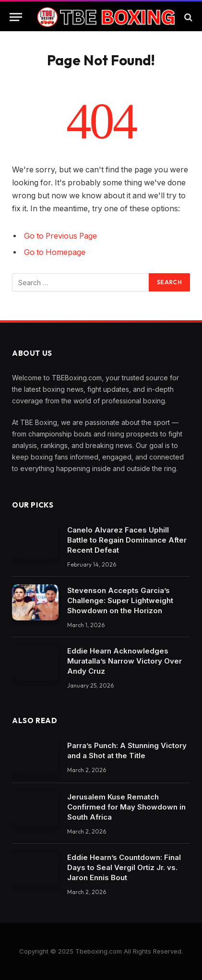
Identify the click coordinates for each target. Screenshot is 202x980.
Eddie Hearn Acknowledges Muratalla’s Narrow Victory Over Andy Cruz (125, 661)
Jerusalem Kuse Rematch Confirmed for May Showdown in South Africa (126, 807)
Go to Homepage (55, 252)
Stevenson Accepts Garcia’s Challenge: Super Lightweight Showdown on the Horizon (120, 600)
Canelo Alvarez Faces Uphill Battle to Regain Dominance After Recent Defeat (127, 540)
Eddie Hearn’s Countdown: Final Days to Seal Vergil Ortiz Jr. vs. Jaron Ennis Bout (124, 867)
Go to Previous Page (60, 236)
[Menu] (16, 17)
